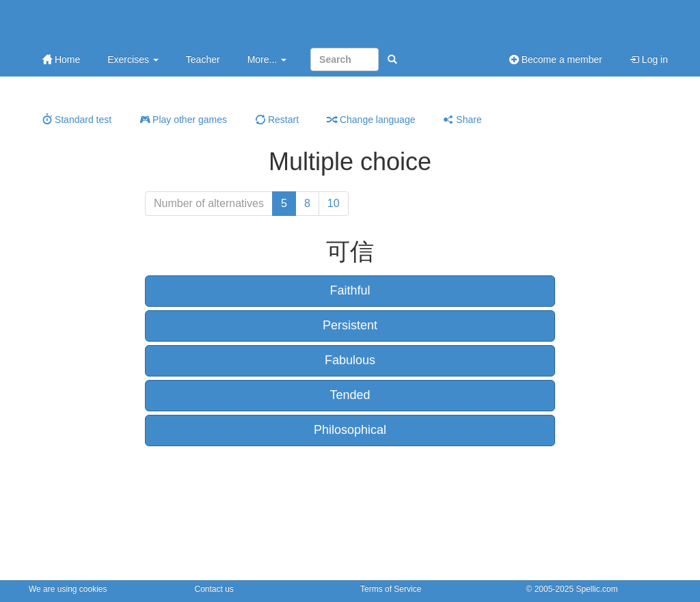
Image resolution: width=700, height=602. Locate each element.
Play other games (184, 120)
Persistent (350, 325)
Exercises (133, 59)
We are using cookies (68, 589)
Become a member (556, 59)
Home (61, 59)
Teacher (203, 59)
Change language (371, 120)
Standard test (77, 120)
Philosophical (350, 430)
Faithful (350, 290)
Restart (277, 120)
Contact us (214, 589)
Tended (350, 395)
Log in (649, 59)
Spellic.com (596, 589)
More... (267, 59)
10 (334, 203)
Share (462, 120)
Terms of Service (391, 589)
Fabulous (350, 360)
